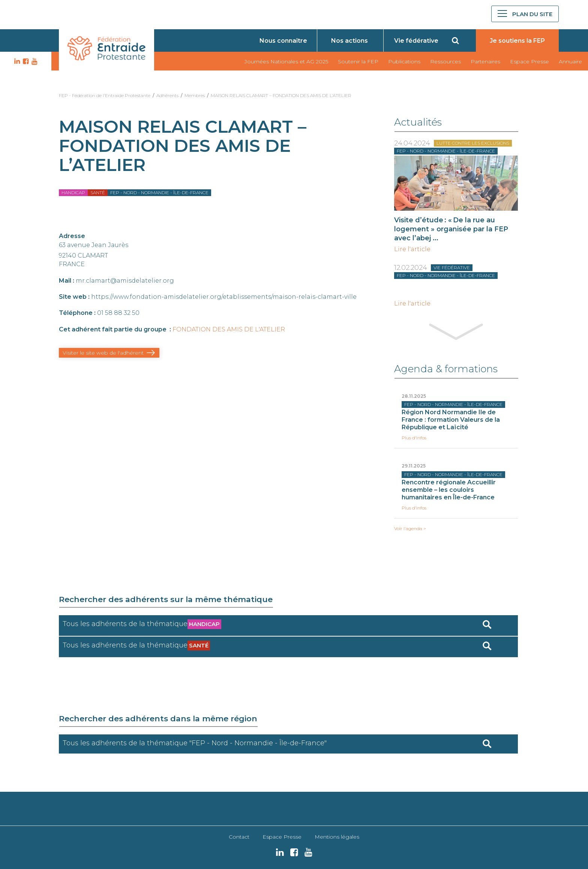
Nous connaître (283, 41)
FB (25, 61)
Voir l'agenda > (410, 529)
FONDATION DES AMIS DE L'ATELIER (229, 329)
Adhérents (167, 95)
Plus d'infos (414, 438)
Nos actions (349, 41)
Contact (239, 837)
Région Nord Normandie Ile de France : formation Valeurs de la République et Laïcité (451, 420)
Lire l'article (412, 249)
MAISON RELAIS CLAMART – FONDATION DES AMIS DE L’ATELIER (281, 95)
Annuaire (570, 61)
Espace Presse (529, 61)
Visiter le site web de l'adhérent (103, 353)
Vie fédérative (416, 41)
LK (16, 61)
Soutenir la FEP (358, 61)
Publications (404, 61)
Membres (195, 95)
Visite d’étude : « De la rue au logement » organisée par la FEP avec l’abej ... (451, 229)
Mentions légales (337, 837)
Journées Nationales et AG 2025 (286, 61)
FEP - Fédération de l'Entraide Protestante (105, 95)
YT (33, 61)
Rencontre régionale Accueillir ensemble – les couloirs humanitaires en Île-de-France (449, 490)
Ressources (445, 61)
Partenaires (485, 61)
